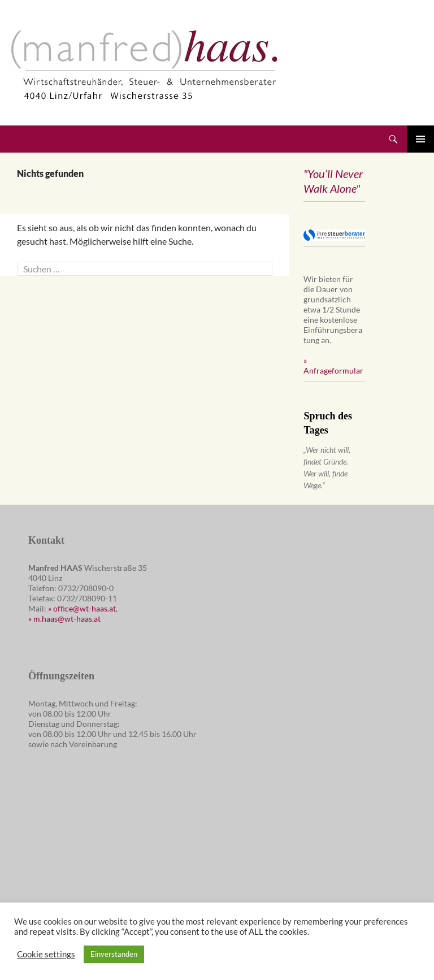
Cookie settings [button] (46, 954)
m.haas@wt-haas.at (67, 619)
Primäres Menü (420, 139)
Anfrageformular (333, 370)
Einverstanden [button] (114, 954)
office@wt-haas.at (84, 608)
